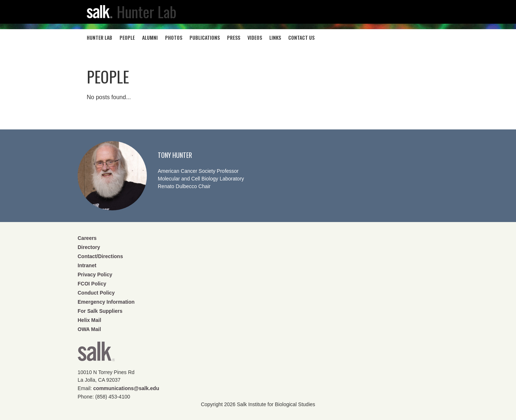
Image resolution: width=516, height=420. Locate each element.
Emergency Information (106, 302)
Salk (96, 354)
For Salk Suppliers (100, 311)
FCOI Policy (92, 284)
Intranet (87, 265)
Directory (89, 247)
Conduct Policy (96, 293)
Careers (87, 238)
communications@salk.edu (126, 388)
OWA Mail (89, 329)
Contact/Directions (100, 256)
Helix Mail (89, 320)
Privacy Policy (95, 275)
